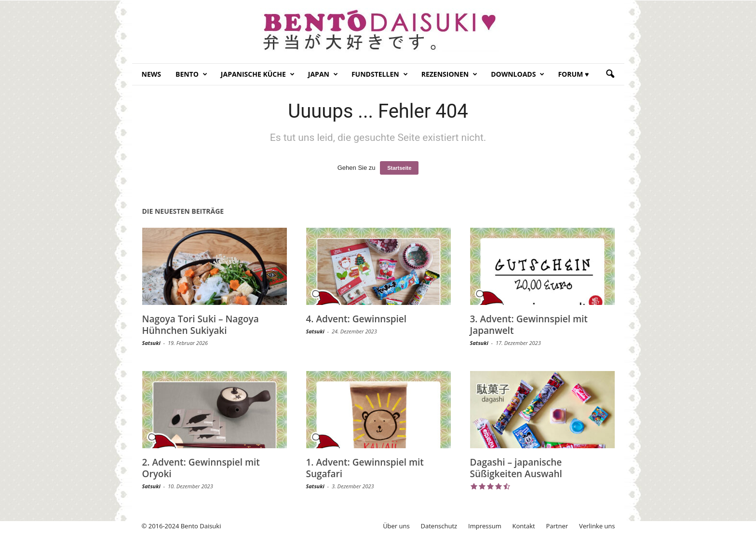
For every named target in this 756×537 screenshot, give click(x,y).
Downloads (518, 74)
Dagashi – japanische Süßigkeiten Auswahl (516, 468)
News (151, 74)
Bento (191, 74)
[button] (610, 74)
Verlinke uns (597, 526)
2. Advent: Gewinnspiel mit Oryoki (201, 468)
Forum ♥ (573, 74)
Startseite (399, 168)
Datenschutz (439, 526)
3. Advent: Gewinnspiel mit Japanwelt (529, 325)
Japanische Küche (258, 74)
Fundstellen (380, 74)
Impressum (485, 526)
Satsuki (151, 343)
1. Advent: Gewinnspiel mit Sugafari (365, 468)
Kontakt (524, 526)
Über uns (396, 526)
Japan (323, 74)
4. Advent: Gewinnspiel (357, 319)
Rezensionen (450, 74)
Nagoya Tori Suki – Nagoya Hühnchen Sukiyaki (201, 325)
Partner (557, 526)
